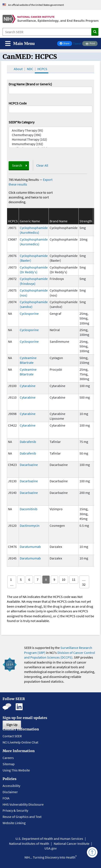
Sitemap (9, 764)
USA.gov (50, 848)
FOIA (6, 798)
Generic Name (30, 221)
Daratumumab (30, 547)
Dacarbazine (29, 465)
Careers (8, 758)
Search (17, 165)
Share (66, 44)
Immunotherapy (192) (51, 144)
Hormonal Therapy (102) (51, 139)
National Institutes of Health (29, 843)
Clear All (42, 165)
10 (64, 579)
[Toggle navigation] (20, 44)
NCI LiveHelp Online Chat (20, 742)
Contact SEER (12, 736)
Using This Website (16, 770)
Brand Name (59, 221)
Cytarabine (28, 386)
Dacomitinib (29, 509)
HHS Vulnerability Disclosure (23, 804)
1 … (12, 582)
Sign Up (12, 725)
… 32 (84, 582)
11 (74, 579)
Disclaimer (10, 792)
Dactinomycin (30, 525)
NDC (30, 69)
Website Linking (14, 823)
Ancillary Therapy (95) (51, 130)
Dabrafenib (28, 442)
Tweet (77, 43)
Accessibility (11, 786)
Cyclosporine (29, 313)
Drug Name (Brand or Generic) (30, 84)
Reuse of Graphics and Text (22, 817)
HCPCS (42, 69)
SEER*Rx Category (21, 122)
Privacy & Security (15, 810)
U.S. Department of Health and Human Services (49, 839)
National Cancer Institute (72, 843)
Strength (86, 221)
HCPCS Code (18, 103)
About (18, 69)
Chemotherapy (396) (51, 135)
